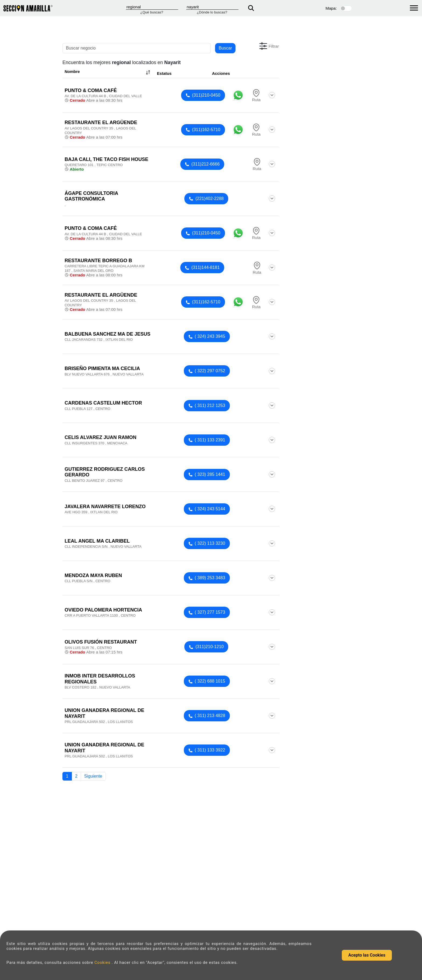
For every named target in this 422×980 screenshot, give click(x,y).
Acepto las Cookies (367, 955)
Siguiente (93, 776)
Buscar (225, 48)
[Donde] (212, 7)
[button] (268, 46)
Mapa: (331, 8)
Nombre (108, 72)
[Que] (152, 7)
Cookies (103, 963)
